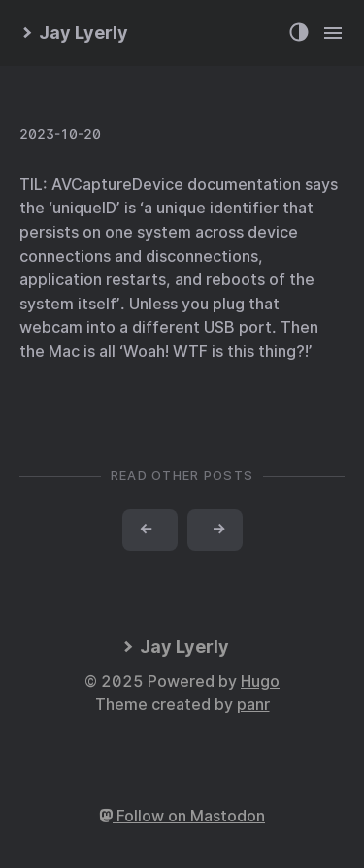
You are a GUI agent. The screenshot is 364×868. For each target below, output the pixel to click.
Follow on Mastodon (182, 816)
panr (253, 705)
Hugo (260, 681)
